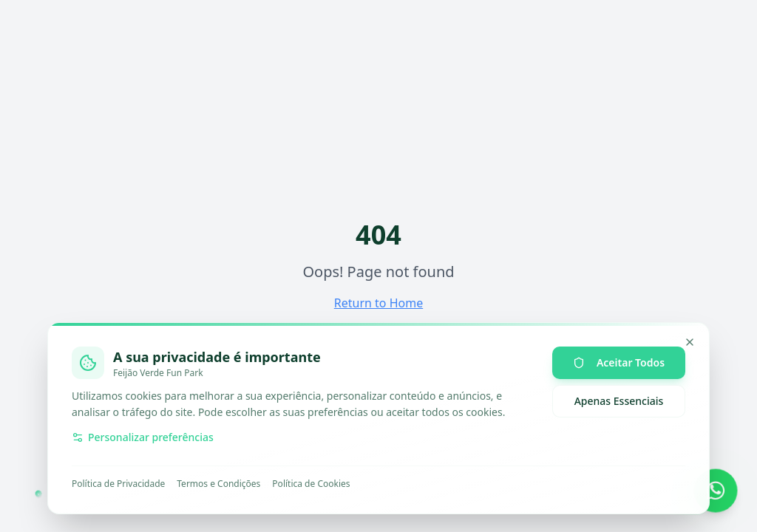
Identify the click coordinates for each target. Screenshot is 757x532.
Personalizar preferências (143, 437)
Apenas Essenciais (619, 401)
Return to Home (378, 303)
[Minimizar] (690, 342)
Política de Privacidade (118, 484)
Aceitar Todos (619, 362)
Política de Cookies (311, 484)
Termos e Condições (218, 484)
